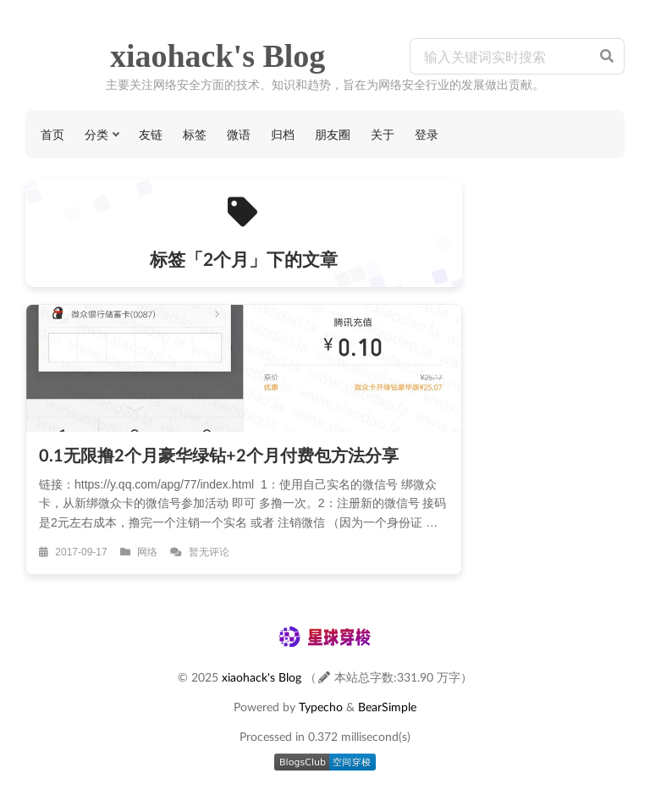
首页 (52, 134)
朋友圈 (333, 134)
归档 (283, 134)
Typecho (321, 707)
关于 (383, 134)
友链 (151, 134)
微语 (239, 134)
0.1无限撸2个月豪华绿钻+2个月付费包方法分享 (219, 455)
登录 (427, 134)
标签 (195, 134)
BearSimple (387, 707)
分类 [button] (96, 134)
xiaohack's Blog (218, 56)
